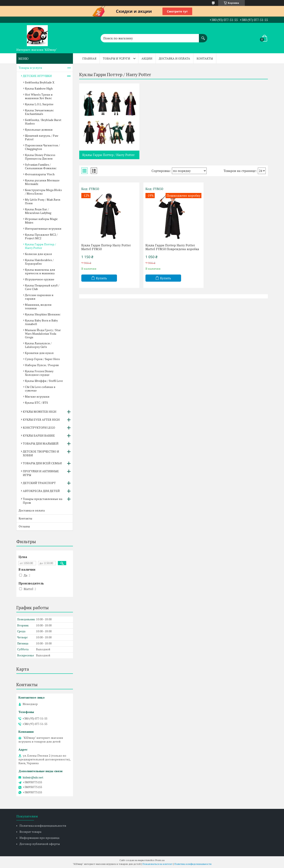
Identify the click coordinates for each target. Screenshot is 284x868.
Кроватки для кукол (39, 353)
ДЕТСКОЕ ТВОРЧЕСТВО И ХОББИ (41, 453)
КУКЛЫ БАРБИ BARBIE (39, 435)
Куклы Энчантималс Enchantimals (39, 112)
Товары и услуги (117, 58)
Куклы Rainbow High (39, 88)
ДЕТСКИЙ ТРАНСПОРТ (39, 483)
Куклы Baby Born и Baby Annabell (41, 322)
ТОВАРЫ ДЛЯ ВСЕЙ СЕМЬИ (42, 463)
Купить (101, 278)
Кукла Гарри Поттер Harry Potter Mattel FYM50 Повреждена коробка (172, 247)
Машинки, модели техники (38, 306)
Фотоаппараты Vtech (40, 174)
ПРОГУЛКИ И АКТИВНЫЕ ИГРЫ (41, 473)
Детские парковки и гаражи (39, 297)
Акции (147, 58)
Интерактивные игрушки (43, 228)
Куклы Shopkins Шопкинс (43, 314)
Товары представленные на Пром (43, 501)
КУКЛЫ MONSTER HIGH (40, 412)
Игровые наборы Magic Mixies (41, 221)
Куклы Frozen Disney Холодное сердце (39, 373)
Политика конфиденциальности (43, 826)
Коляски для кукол (38, 254)
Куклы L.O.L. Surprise (39, 104)
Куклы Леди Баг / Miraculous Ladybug (38, 211)
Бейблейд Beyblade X (40, 82)
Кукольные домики (39, 129)
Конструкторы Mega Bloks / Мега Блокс (43, 192)
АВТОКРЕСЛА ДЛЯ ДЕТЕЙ (41, 491)
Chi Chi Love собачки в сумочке (40, 389)
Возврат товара (30, 832)
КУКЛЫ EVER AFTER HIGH (41, 420)
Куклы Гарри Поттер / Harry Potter (108, 155)
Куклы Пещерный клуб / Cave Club (42, 287)
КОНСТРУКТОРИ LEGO (39, 427)
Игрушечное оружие (40, 279)
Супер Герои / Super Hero (42, 359)
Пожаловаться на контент (158, 864)
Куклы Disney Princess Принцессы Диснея (40, 157)
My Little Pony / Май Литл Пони (43, 201)
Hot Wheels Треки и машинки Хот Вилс (39, 96)
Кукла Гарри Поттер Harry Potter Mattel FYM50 (106, 247)
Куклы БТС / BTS (36, 403)
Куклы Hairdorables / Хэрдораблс (39, 262)
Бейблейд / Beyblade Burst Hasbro (43, 122)
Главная (89, 58)
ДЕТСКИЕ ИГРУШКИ (37, 76)
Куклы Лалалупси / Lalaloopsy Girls (38, 345)
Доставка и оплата (174, 58)
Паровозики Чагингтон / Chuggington (42, 147)
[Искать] (203, 36)
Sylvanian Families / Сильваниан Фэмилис (41, 166)
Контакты (205, 58)
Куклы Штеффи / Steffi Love (44, 381)
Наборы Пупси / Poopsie (42, 365)
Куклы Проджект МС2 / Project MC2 (41, 236)
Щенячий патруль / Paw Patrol (42, 137)
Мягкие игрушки (37, 396)
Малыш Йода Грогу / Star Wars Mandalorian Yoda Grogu (43, 334)
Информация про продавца (39, 838)
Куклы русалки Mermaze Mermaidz (42, 182)
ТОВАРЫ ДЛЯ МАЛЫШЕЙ (41, 443)
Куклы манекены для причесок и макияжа (40, 271)
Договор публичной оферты (40, 844)
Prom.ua (160, 860)
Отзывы (24, 526)
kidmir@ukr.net (33, 777)
